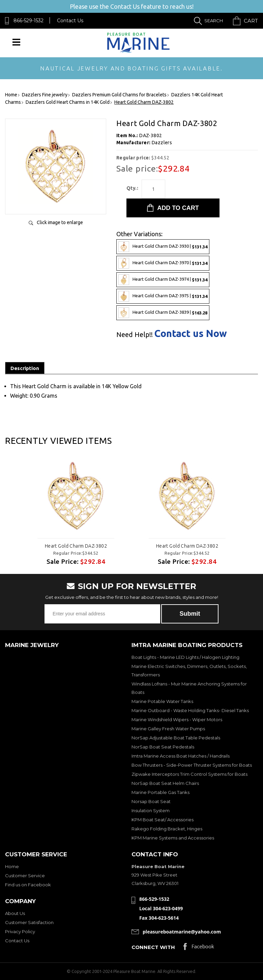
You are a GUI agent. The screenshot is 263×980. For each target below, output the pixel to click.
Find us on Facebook (28, 885)
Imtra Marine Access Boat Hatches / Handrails (181, 756)
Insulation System (151, 810)
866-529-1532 (28, 21)
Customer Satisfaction (29, 922)
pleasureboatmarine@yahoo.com (182, 932)
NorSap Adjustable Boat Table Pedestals (176, 738)
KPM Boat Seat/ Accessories (163, 820)
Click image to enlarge (60, 222)
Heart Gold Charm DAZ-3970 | (163, 263)
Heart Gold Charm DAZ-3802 (76, 546)
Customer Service (25, 876)
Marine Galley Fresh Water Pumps (168, 729)
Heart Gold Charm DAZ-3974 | (163, 280)
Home (12, 866)
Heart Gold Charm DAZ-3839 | (163, 313)
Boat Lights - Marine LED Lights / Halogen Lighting (185, 657)
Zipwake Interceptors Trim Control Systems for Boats (189, 774)
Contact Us (70, 21)
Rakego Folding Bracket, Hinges (167, 829)
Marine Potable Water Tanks (162, 701)
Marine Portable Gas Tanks (160, 792)
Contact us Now (191, 333)
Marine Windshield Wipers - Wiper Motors (177, 719)
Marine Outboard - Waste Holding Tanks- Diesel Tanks (190, 710)
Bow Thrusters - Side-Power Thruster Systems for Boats (192, 765)
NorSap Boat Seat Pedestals (163, 747)
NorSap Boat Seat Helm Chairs (165, 783)
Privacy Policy (20, 931)
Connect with (153, 947)
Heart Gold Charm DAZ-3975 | (163, 296)
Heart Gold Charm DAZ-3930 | (163, 247)
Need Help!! (135, 335)
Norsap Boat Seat (151, 801)
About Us (15, 913)
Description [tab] (25, 368)
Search (214, 21)
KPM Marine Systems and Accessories (173, 838)
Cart (251, 21)
